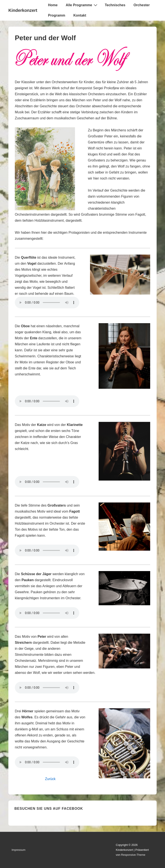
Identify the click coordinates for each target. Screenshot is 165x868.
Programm (57, 15)
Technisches (115, 5)
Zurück (50, 779)
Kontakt (80, 15)
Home (53, 5)
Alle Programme (82, 5)
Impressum (18, 850)
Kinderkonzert (23, 10)
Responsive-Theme (133, 855)
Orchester (142, 5)
